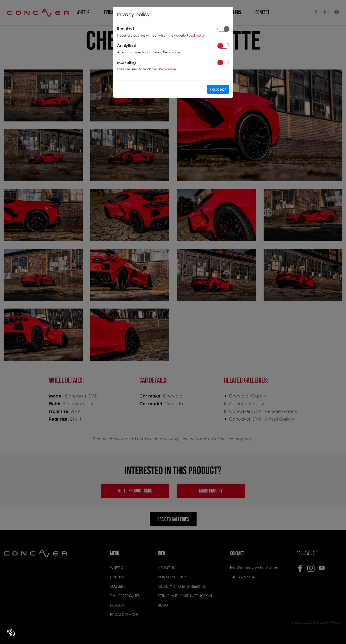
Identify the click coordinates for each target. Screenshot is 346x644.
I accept (218, 89)
